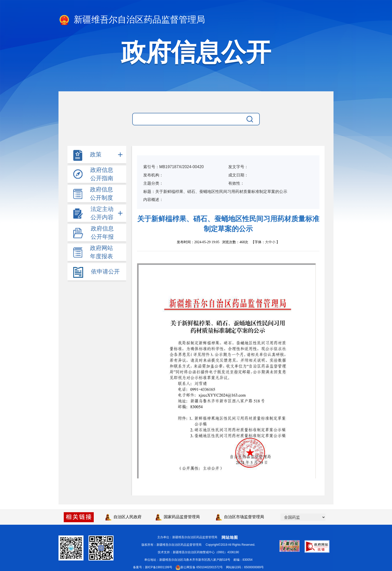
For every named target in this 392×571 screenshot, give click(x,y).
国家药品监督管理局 (178, 517)
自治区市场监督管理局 (240, 517)
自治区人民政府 (123, 517)
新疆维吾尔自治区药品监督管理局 (132, 20)
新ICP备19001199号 (159, 567)
